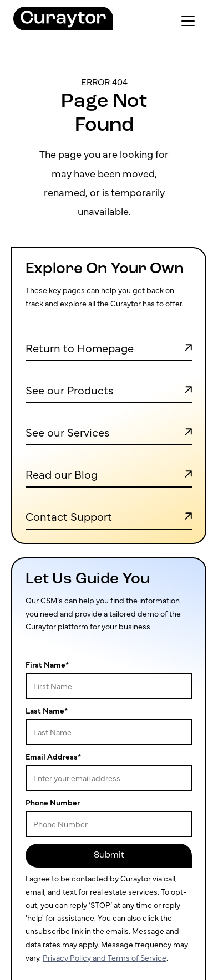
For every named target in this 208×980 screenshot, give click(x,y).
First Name (47, 664)
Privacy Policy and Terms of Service (105, 957)
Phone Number (53, 802)
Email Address (53, 756)
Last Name (47, 710)
